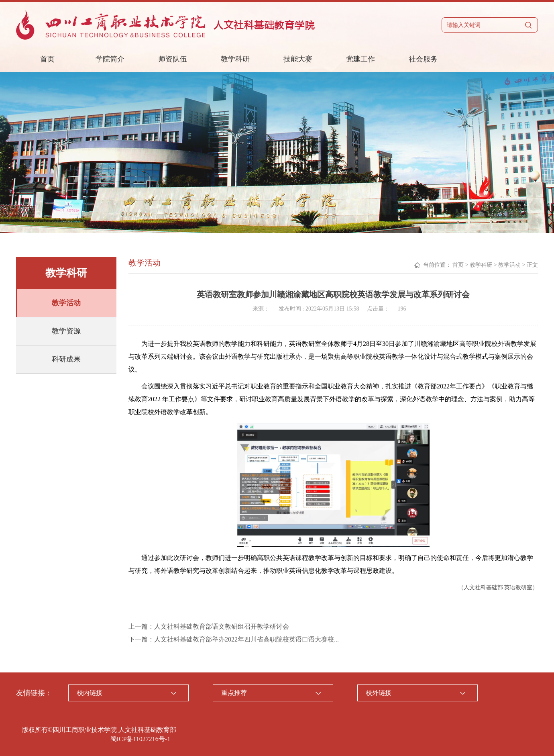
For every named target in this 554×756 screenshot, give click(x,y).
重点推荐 (234, 693)
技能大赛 (298, 59)
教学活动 (66, 303)
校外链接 (379, 693)
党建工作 (361, 59)
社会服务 (423, 59)
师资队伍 (173, 59)
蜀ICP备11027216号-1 (141, 739)
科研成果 (66, 359)
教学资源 (66, 331)
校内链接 (90, 693)
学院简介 (110, 59)
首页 (47, 59)
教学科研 (235, 59)
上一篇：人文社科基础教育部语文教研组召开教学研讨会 (209, 626)
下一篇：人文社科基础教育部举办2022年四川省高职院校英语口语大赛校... (234, 639)
